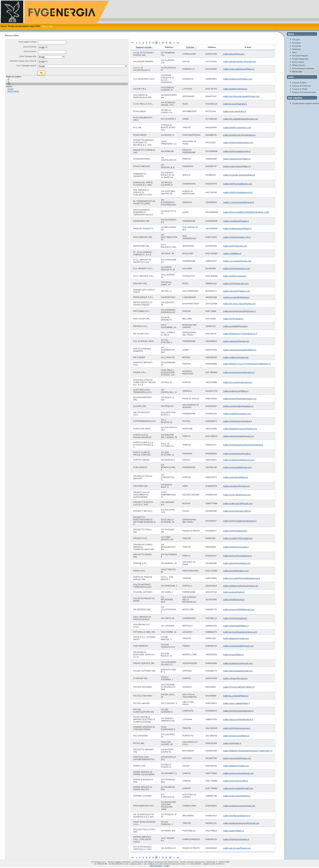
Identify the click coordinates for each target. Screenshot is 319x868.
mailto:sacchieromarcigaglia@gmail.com (241, 96)
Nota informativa (156, 866)
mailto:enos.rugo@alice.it (235, 111)
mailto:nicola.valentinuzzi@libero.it (239, 69)
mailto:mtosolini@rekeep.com (236, 291)
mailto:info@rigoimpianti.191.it (237, 237)
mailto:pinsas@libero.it (233, 655)
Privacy (167, 866)
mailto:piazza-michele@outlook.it (238, 719)
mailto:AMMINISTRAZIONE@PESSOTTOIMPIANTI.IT (248, 751)
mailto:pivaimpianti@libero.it (236, 626)
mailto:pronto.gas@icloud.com (237, 495)
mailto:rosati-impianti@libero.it (237, 166)
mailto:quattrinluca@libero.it (236, 391)
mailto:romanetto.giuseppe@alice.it (239, 175)
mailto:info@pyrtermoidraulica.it (237, 421)
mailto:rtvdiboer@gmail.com (236, 357)
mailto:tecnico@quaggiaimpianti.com (240, 399)
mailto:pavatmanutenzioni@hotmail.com (241, 823)
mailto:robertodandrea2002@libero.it (240, 350)
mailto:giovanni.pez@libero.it (236, 736)
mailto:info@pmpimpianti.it (235, 618)
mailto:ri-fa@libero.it (232, 253)
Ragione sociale (13, 91)
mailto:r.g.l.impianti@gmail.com (237, 261)
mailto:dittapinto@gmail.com (236, 638)
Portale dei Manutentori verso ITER (24, 26)
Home (4, 26)
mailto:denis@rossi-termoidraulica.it (239, 135)
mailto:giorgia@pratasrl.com (236, 571)
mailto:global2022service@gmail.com (240, 429)
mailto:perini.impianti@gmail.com (238, 788)
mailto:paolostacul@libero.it (236, 477)
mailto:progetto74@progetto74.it (238, 538)
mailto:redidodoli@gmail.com (236, 341)
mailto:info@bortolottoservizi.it (237, 816)
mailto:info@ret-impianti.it (235, 276)
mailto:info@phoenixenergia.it (237, 728)
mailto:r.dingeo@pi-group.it (235, 678)
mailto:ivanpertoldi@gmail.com (237, 758)
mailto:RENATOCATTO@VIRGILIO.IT (240, 334)
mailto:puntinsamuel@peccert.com (239, 460)
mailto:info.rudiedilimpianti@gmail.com (241, 119)
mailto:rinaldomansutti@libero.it (237, 229)
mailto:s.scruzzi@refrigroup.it (236, 297)
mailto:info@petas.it (232, 743)
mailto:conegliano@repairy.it (236, 221)
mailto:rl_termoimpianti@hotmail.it (238, 202)
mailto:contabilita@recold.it (235, 326)
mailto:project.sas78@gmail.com (238, 503)
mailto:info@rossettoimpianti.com (238, 143)
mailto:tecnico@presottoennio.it (237, 556)
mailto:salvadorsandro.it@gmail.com (239, 61)
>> (178, 43)
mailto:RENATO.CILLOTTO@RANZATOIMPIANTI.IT (247, 364)
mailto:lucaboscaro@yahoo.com (238, 79)
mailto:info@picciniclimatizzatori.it (238, 711)
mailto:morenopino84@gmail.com (238, 646)
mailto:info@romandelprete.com (238, 184)
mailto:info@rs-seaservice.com (237, 127)
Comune (11, 89)
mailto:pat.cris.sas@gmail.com (237, 848)
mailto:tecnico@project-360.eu (237, 511)
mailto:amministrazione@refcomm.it (239, 311)
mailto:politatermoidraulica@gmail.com (241, 586)
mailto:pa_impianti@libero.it (236, 696)
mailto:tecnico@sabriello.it (235, 104)
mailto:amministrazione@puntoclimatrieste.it (243, 445)
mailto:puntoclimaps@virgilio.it (237, 454)
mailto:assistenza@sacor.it (235, 89)
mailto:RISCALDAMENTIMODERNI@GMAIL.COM (246, 212)
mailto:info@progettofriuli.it (235, 531)
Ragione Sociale (144, 47)
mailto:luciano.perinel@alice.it (237, 796)
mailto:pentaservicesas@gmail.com (239, 806)
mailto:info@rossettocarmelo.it (237, 151)
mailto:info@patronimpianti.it (236, 839)
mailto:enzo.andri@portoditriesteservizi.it (241, 578)
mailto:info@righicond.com (235, 246)
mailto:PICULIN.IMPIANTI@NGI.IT (239, 687)
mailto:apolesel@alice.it (234, 592)
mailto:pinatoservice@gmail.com (238, 663)
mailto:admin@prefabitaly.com (237, 563)
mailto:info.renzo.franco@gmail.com (239, 304)
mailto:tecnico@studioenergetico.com (240, 632)
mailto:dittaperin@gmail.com (236, 766)
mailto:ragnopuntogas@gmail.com (239, 436)
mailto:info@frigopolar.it (234, 600)
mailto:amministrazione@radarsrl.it (239, 372)
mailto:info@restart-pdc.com (236, 283)
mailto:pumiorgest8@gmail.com (237, 467)
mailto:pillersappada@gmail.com (238, 671)
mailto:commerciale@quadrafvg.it (238, 406)
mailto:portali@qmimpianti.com (237, 414)
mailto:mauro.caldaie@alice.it (236, 703)
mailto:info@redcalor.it (233, 319)
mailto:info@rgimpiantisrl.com (236, 268)
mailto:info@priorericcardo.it (236, 547)
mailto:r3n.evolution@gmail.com (238, 382)
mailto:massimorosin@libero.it (237, 159)
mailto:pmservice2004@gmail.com (239, 609)
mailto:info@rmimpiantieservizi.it (238, 192)
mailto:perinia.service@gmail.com (238, 773)
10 (8, 79)
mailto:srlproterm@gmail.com (236, 486)
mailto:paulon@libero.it (233, 831)
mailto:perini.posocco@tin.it (236, 781)
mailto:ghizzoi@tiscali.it (234, 54)
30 (8, 81)
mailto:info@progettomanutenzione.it (240, 521)
